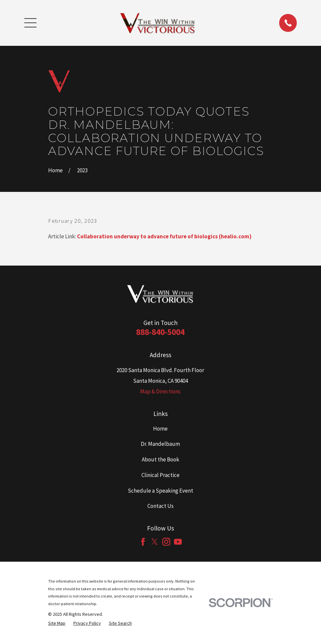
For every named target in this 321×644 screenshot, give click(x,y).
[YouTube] (178, 542)
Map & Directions (160, 391)
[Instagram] (166, 542)
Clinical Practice (160, 475)
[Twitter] (155, 542)
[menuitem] (57, 623)
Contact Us (160, 506)
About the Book (160, 459)
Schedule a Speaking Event (160, 491)
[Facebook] (143, 542)
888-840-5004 (160, 332)
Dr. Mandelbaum (160, 444)
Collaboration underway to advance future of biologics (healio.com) (164, 236)
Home (160, 429)
